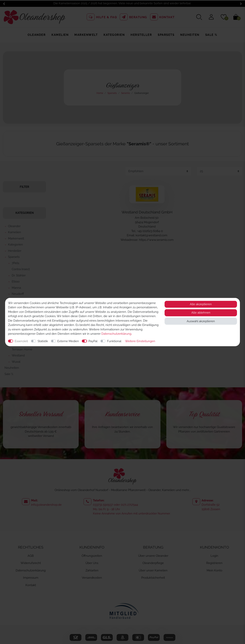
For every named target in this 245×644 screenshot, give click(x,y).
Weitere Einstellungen (140, 341)
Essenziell (21, 341)
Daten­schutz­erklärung (116, 334)
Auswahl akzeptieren (201, 321)
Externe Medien (68, 341)
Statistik (43, 341)
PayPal (93, 341)
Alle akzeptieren (201, 304)
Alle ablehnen (201, 313)
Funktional (114, 341)
